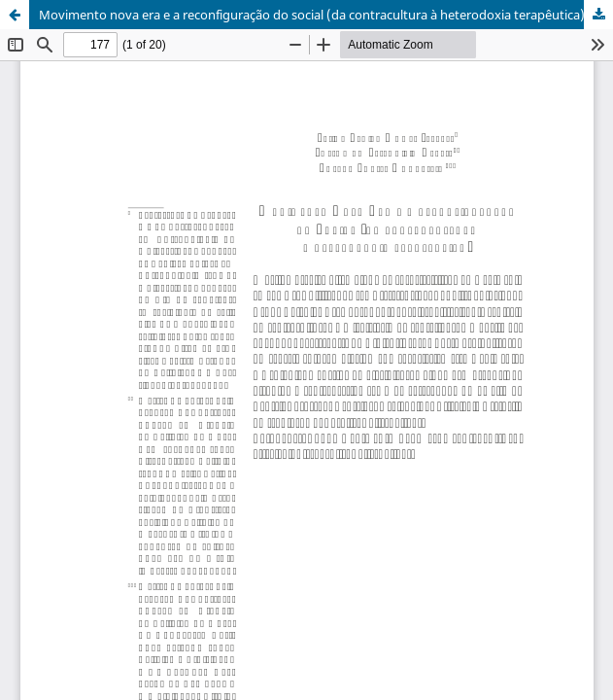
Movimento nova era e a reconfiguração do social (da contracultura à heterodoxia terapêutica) (312, 15)
